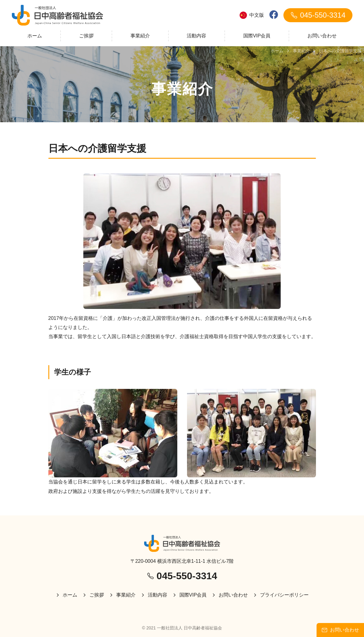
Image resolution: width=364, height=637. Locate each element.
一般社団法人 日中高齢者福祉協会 (189, 628)
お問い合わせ (322, 36)
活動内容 (196, 36)
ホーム (35, 36)
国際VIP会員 (257, 36)
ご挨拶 (86, 36)
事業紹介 (140, 36)
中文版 (252, 15)
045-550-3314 (318, 15)
